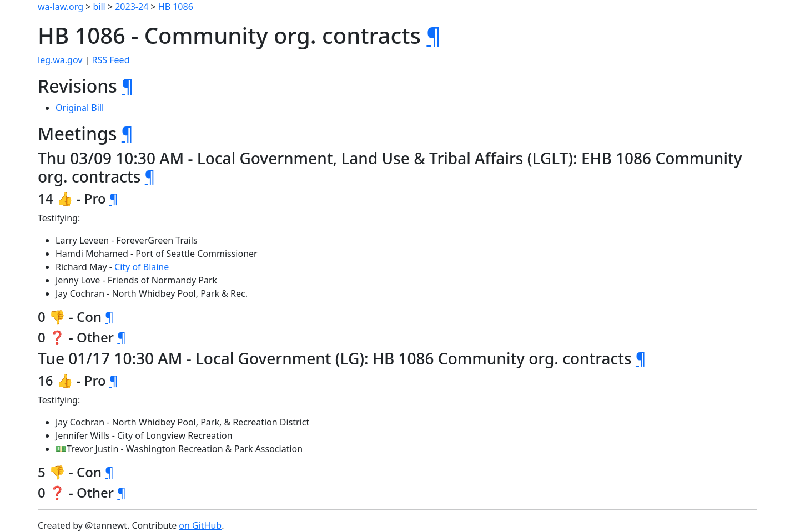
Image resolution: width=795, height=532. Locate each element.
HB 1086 (176, 7)
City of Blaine (142, 267)
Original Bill (80, 108)
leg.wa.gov (60, 60)
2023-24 (132, 7)
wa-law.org (61, 7)
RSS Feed (111, 60)
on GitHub (200, 525)
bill (99, 7)
